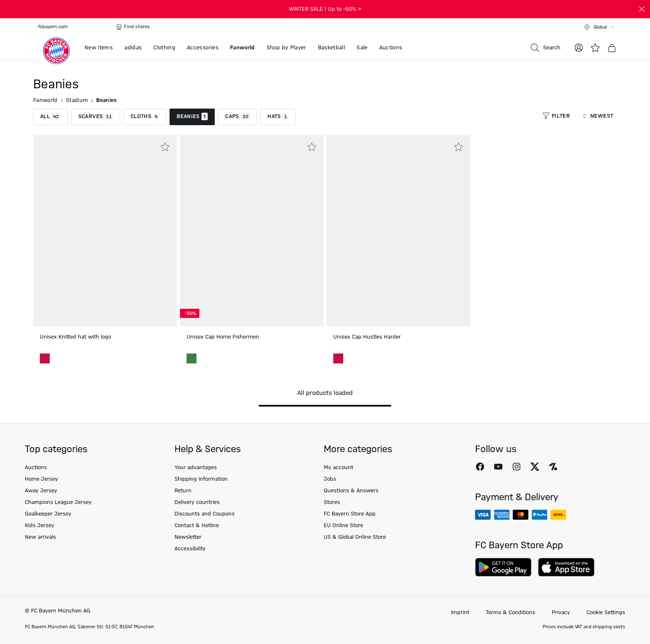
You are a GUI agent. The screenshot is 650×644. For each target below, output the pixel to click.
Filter (556, 116)
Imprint (460, 613)
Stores (332, 502)
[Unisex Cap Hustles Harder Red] (338, 358)
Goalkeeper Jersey (48, 514)
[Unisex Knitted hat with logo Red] (45, 358)
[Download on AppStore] (566, 567)
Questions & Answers (351, 491)
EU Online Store (343, 525)
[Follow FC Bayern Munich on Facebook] (480, 467)
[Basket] (612, 48)
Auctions (36, 467)
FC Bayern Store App (350, 514)
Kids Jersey (40, 525)
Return (183, 491)
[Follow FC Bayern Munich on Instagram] (517, 467)
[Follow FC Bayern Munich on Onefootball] (553, 467)
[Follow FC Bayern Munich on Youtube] (498, 467)
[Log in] (579, 48)
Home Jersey (41, 479)
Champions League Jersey (58, 502)
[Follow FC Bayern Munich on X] (535, 467)
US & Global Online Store (355, 537)
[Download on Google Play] (503, 567)
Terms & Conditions (511, 613)
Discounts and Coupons (205, 514)
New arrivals (40, 537)
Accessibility (190, 549)
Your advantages (196, 467)
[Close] (642, 9)
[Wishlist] (595, 48)
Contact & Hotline (197, 525)
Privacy (561, 613)
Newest (597, 116)
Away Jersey (41, 491)
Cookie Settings (606, 613)
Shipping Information (201, 479)
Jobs (330, 479)
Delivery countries (197, 502)
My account (338, 467)
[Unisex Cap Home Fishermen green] (192, 358)
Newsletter (188, 537)
